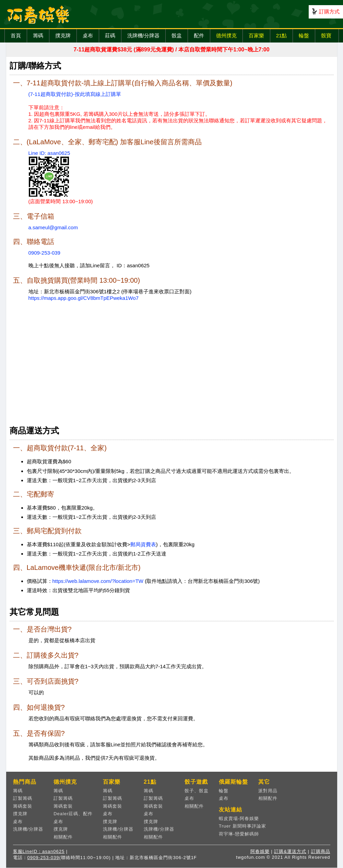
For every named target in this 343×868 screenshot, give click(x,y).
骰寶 (326, 35)
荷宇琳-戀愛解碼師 (239, 834)
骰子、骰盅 (197, 791)
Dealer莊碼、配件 (73, 814)
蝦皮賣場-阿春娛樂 (239, 818)
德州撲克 (226, 35)
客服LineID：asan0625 (39, 851)
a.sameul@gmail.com (53, 227)
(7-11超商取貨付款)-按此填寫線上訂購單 (75, 94)
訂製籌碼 (23, 798)
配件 (199, 35)
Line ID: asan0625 (49, 153)
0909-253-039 (44, 253)
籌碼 (38, 35)
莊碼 (110, 35)
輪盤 (304, 35)
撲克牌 (63, 35)
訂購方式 (329, 11)
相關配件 (63, 837)
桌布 (88, 35)
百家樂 (256, 35)
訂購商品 (321, 851)
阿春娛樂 (260, 851)
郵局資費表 (143, 544)
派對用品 (268, 791)
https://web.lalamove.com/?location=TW (98, 581)
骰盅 (177, 35)
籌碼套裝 (23, 806)
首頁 (16, 35)
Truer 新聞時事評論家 (243, 826)
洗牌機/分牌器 (143, 35)
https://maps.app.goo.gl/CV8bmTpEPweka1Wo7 (84, 298)
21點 (282, 35)
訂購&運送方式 (290, 851)
